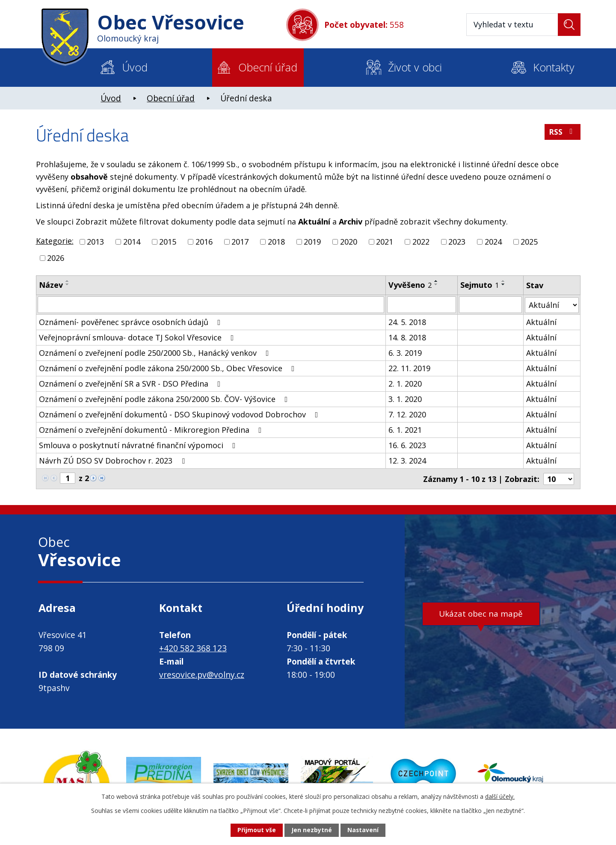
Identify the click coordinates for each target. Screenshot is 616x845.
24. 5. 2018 (407, 322)
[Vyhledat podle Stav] (552, 304)
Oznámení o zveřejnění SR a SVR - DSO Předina (132, 383)
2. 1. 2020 (405, 383)
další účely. (500, 796)
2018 (276, 242)
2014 (132, 242)
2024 (493, 242)
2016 (204, 242)
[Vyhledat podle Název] (211, 304)
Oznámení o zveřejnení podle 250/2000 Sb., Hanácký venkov (156, 352)
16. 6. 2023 (407, 445)
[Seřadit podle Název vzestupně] (68, 281)
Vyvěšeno (410, 285)
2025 (529, 242)
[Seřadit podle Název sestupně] (68, 284)
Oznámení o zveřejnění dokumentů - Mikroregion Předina (152, 429)
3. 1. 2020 (405, 399)
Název (51, 285)
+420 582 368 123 (193, 647)
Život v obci (415, 67)
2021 (385, 242)
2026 (56, 258)
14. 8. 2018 (407, 337)
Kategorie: (55, 241)
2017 (240, 242)
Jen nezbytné (312, 830)
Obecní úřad (268, 67)
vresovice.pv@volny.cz (202, 674)
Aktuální (541, 322)
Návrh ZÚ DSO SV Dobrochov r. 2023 (114, 460)
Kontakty (554, 67)
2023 (457, 242)
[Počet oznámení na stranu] (559, 478)
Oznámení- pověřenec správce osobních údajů (132, 322)
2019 (312, 242)
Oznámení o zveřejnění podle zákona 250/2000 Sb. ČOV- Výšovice (165, 399)
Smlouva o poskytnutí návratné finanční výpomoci (139, 445)
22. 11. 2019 (409, 368)
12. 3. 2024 (407, 460)
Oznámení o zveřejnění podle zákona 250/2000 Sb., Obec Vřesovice (169, 368)
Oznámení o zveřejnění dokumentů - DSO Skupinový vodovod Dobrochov (180, 414)
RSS (562, 133)
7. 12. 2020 (407, 414)
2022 (421, 242)
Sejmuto (480, 285)
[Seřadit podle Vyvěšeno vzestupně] (436, 281)
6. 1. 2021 (405, 429)
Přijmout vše (256, 830)
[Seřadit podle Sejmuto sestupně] (503, 284)
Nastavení (363, 830)
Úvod (135, 67)
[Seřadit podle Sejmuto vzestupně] (503, 281)
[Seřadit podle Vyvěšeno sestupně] (436, 284)
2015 (168, 242)
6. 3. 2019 (405, 352)
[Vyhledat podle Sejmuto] (490, 304)
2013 (95, 242)
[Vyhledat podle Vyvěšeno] (422, 304)
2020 (349, 242)
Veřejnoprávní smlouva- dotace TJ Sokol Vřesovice (138, 337)
